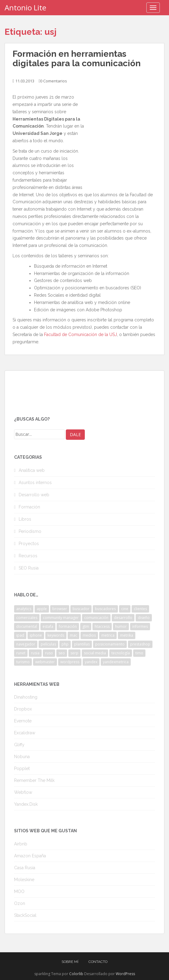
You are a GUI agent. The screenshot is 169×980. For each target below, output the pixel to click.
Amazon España (30, 856)
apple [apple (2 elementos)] (42, 609)
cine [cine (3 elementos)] (125, 609)
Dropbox (23, 709)
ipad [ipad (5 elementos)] (20, 635)
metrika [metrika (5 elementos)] (127, 635)
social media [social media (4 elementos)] (95, 653)
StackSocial (25, 915)
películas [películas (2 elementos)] (48, 644)
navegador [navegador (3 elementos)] (26, 644)
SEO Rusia (29, 568)
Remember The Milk (34, 780)
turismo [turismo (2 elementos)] (23, 662)
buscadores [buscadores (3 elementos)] (105, 609)
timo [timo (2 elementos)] (139, 653)
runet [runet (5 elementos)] (21, 653)
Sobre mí (70, 962)
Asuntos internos (35, 483)
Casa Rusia (25, 868)
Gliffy (19, 745)
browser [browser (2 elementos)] (60, 609)
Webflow (23, 792)
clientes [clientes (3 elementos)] (140, 609)
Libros (25, 519)
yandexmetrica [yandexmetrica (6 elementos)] (116, 662)
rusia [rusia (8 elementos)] (35, 653)
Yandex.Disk (26, 804)
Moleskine (24, 880)
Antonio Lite (25, 7)
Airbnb (21, 844)
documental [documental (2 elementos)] (27, 626)
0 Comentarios (54, 81)
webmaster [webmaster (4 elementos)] (45, 662)
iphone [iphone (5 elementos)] (36, 635)
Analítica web (32, 470)
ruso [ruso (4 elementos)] (49, 653)
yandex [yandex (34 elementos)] (91, 662)
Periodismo (30, 531)
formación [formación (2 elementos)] (68, 626)
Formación (29, 507)
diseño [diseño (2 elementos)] (144, 618)
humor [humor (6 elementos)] (121, 626)
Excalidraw (25, 733)
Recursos (28, 556)
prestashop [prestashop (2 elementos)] (140, 644)
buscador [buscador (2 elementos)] (81, 609)
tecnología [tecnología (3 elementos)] (121, 653)
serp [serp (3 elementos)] (74, 653)
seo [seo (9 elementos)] (62, 653)
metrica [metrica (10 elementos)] (108, 635)
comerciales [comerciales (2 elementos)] (27, 618)
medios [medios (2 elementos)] (89, 635)
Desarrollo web (34, 495)
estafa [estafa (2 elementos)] (48, 626)
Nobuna (22, 757)
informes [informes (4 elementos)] (140, 626)
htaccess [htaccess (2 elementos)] (102, 626)
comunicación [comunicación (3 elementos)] (96, 618)
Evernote (23, 721)
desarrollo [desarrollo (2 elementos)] (123, 618)
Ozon (20, 903)
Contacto (98, 962)
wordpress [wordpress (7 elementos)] (70, 662)
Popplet (22, 768)
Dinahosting (26, 697)
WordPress (125, 974)
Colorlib (76, 974)
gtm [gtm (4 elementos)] (86, 626)
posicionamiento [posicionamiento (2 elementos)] (110, 644)
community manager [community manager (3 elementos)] (61, 618)
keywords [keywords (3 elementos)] (56, 635)
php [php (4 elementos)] (65, 644)
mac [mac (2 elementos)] (73, 635)
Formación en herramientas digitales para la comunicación (77, 59)
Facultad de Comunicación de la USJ (81, 335)
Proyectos (29, 544)
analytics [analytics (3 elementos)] (24, 609)
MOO (19, 891)
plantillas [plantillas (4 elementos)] (82, 644)
